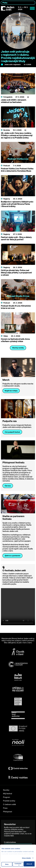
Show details (26, 858)
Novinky (6, 790)
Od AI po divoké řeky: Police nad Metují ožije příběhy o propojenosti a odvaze (16, 273)
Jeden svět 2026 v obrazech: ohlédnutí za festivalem (14, 101)
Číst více (8, 486)
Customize (18, 864)
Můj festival (8, 794)
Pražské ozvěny (9, 801)
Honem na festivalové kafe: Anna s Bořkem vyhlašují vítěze (15, 340)
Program (7, 797)
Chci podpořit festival (12, 432)
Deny (7, 864)
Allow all (29, 864)
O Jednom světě (9, 804)
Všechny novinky (18, 348)
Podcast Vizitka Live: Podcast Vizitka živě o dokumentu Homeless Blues (17, 170)
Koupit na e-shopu (11, 391)
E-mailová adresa (10, 840)
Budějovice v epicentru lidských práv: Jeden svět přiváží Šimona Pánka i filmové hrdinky (17, 204)
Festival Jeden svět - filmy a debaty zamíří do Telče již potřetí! (16, 238)
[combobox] (18, 3)
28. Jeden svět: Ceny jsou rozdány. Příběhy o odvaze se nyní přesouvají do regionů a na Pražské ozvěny (17, 135)
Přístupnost (8, 812)
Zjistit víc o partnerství (12, 556)
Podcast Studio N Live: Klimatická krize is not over (16, 307)
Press (5, 808)
